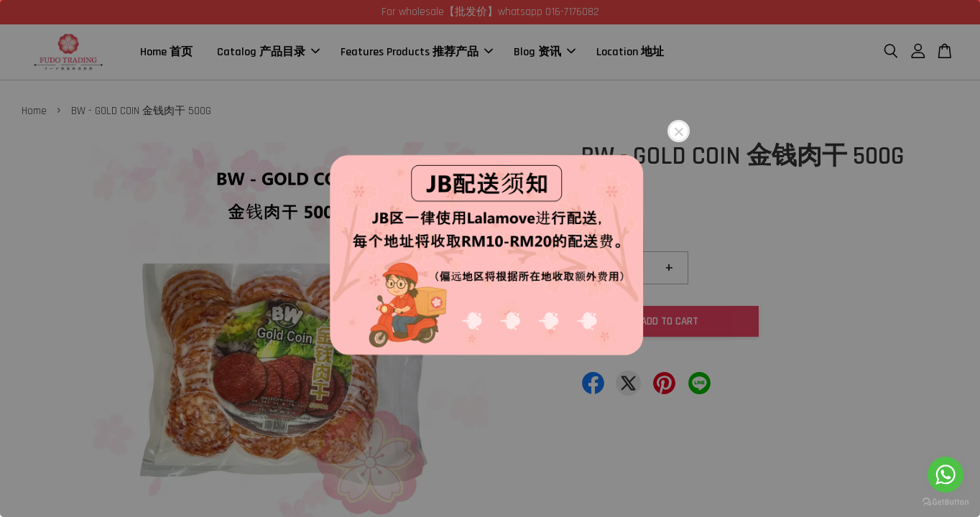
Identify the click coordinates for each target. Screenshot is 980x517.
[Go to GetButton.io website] (946, 502)
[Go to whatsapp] (946, 475)
